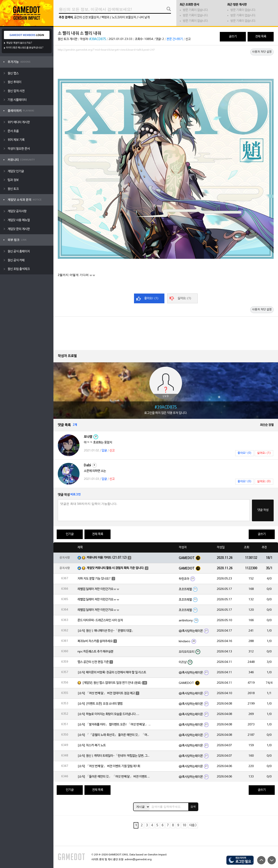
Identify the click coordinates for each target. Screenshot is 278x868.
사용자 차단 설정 (262, 52)
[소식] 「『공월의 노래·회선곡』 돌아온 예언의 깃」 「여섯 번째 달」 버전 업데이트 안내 (114, 735)
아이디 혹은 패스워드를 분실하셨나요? (25, 48)
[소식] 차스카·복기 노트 (92, 745)
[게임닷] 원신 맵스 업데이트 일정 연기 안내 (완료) (112, 683)
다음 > (193, 825)
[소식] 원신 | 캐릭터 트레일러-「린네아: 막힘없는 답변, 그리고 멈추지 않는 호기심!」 (114, 756)
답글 (104, 451)
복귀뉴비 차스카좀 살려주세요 (95, 641)
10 (184, 825)
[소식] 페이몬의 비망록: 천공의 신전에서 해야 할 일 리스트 (112, 672)
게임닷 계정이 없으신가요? (19, 43)
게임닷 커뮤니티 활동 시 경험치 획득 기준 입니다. (115, 568)
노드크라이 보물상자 (124, 17)
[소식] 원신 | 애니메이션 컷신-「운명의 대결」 (106, 631)
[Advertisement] (166, 65)
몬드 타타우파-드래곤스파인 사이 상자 (100, 620)
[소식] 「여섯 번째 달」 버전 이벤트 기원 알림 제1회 (109, 766)
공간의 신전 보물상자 (86, 17)
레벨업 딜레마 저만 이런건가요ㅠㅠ (98, 589)
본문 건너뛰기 (175, 39)
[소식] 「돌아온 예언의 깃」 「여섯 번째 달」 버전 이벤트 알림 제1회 (114, 777)
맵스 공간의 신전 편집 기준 (93, 662)
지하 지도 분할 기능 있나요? (94, 579)
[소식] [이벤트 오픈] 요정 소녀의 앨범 (100, 704)
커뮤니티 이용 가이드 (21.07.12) (107, 558)
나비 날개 (144, 17)
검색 (193, 807)
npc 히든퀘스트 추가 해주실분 (95, 652)
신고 (188, 39)
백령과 (105, 17)
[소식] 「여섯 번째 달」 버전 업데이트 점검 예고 (106, 693)
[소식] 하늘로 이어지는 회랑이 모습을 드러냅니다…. (108, 714)
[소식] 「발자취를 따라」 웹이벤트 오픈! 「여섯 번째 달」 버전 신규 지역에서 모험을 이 (114, 725)
